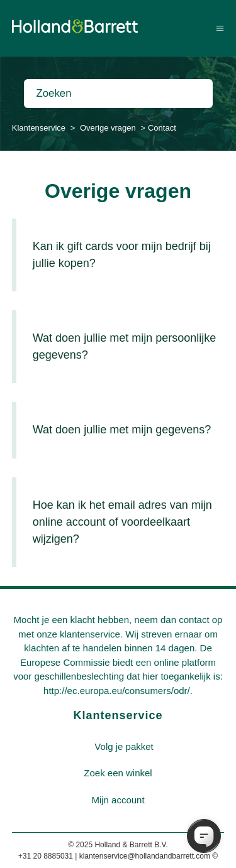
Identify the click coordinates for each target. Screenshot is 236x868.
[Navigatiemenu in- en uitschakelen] (220, 28)
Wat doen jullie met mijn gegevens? (122, 430)
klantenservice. (91, 634)
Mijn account (118, 800)
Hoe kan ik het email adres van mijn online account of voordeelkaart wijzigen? (122, 522)
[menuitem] (124, 747)
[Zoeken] (118, 94)
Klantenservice (39, 128)
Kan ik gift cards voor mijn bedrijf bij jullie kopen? (122, 255)
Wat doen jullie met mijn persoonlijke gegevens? (124, 346)
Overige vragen (108, 128)
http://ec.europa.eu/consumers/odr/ (117, 691)
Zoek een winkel (118, 773)
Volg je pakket (124, 746)
